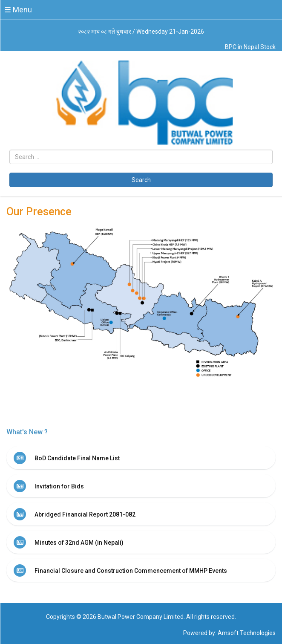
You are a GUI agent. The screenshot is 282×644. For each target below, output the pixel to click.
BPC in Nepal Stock (250, 47)
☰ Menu (18, 10)
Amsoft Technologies (247, 633)
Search (141, 180)
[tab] (141, 458)
